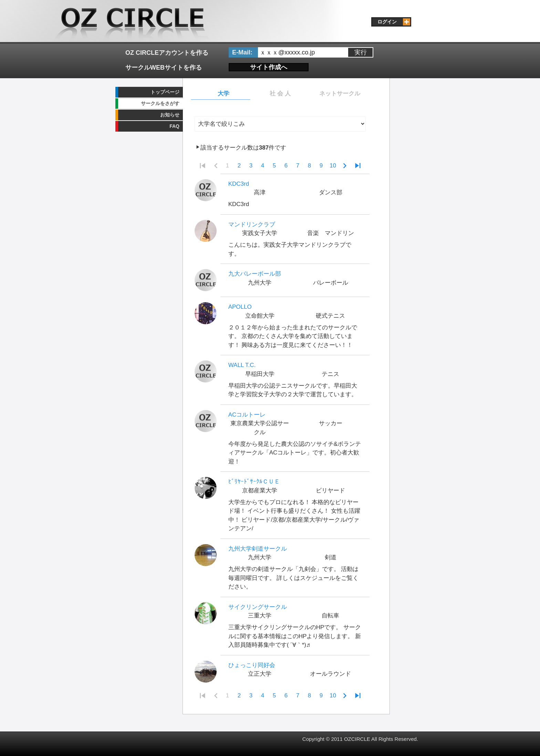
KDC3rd (239, 184)
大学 (224, 94)
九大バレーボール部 (255, 274)
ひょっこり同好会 (252, 665)
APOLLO (240, 307)
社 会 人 (280, 94)
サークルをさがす (160, 103)
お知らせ (170, 115)
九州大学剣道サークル (258, 549)
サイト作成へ (269, 67)
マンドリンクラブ (252, 224)
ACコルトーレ (247, 415)
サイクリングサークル (258, 607)
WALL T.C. (242, 365)
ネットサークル (340, 94)
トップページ (165, 92)
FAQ (174, 126)
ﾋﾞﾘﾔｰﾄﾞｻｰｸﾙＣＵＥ (254, 482)
